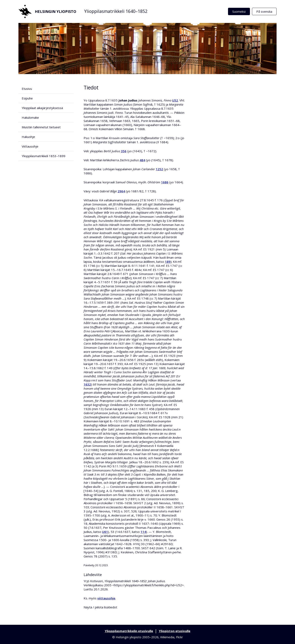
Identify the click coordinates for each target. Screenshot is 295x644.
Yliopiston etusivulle (175, 631)
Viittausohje (30, 146)
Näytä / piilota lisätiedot (100, 607)
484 (142, 160)
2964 (121, 191)
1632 (87, 384)
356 (124, 151)
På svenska (264, 11)
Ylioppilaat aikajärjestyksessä (42, 108)
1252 (159, 169)
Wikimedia (167, 637)
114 (143, 532)
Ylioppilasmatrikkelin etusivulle (129, 631)
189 (168, 262)
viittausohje (106, 598)
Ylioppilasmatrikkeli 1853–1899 (44, 156)
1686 (165, 182)
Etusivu (27, 89)
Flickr (179, 637)
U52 (175, 100)
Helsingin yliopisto (47, 11)
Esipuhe (27, 98)
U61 (105, 532)
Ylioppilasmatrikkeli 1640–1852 (116, 11)
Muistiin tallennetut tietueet (41, 127)
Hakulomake (30, 117)
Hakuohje (28, 137)
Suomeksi (239, 11)
